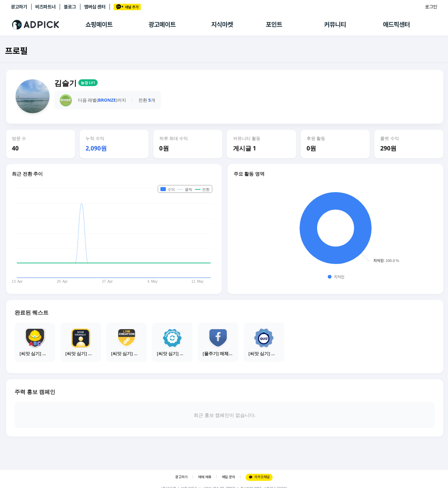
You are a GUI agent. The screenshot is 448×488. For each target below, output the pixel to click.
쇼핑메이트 (99, 25)
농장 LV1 (88, 83)
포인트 (274, 25)
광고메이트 (162, 25)
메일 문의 (228, 477)
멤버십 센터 (95, 7)
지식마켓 (222, 25)
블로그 (70, 7)
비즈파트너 (45, 7)
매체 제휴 (205, 477)
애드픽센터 (396, 25)
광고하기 (19, 7)
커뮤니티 (335, 25)
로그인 (431, 7)
